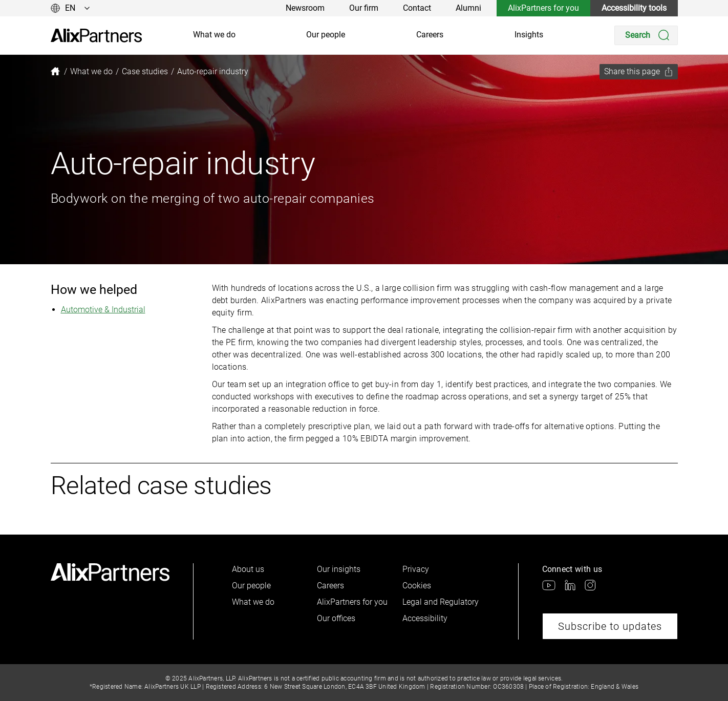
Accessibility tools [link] (634, 8)
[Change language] (70, 8)
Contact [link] (417, 8)
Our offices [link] (336, 618)
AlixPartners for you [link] (543, 8)
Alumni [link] (468, 8)
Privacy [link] (416, 569)
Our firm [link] (364, 8)
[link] (96, 36)
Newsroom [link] (305, 8)
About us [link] (248, 569)
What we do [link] (214, 35)
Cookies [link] (417, 586)
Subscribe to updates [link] (610, 626)
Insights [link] (529, 35)
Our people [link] (326, 35)
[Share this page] (639, 72)
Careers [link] (430, 35)
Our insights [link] (339, 569)
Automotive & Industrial (103, 310)
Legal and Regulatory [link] (441, 602)
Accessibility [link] (425, 618)
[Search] (646, 35)
